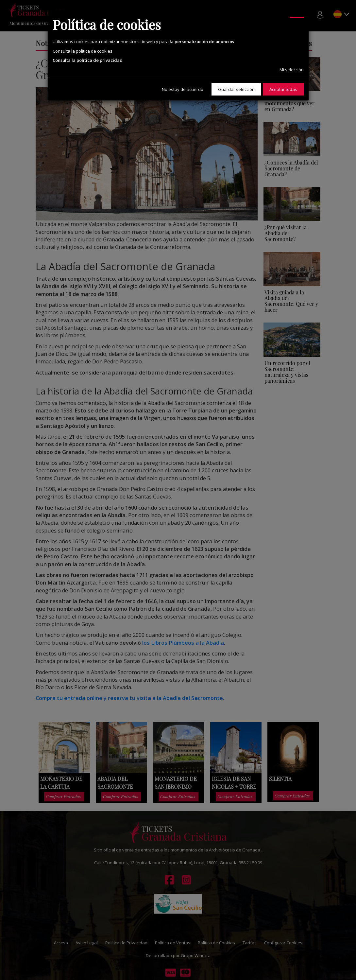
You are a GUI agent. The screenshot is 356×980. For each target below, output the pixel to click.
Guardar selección (236, 89)
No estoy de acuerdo (183, 89)
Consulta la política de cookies (83, 51)
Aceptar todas (283, 89)
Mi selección (292, 70)
